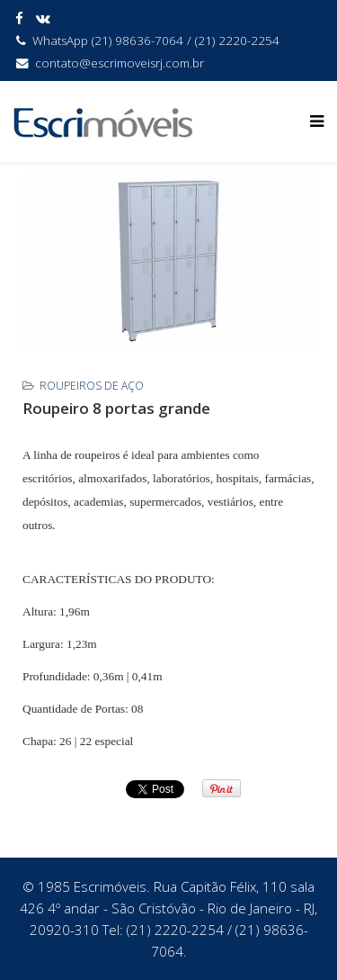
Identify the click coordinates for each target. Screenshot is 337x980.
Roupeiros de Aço (92, 386)
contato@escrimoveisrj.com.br (120, 63)
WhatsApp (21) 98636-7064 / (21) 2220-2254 (156, 40)
